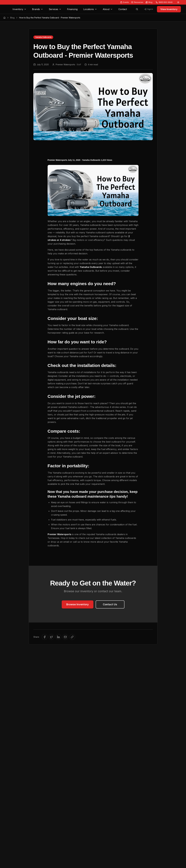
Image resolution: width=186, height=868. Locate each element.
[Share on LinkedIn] (58, 637)
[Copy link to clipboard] (72, 637)
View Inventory (169, 9)
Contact (123, 9)
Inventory (19, 9)
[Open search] (137, 9)
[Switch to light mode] (178, 2)
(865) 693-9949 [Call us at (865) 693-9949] (164, 2)
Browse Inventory (78, 604)
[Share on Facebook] (45, 637)
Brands (38, 9)
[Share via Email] (65, 637)
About (108, 9)
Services (55, 9)
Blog (149, 2)
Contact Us (110, 604)
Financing (72, 9)
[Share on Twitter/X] (51, 637)
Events (125, 2)
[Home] (4, 18)
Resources (137, 2)
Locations (90, 9)
